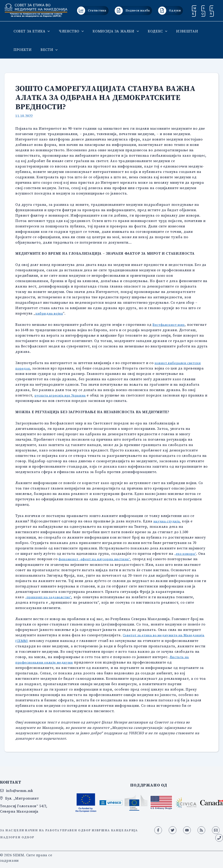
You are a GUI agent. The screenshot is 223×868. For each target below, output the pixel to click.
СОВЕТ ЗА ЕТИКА (31, 31)
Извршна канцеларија (26, 834)
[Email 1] (216, 829)
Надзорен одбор (73, 834)
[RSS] (201, 829)
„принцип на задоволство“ (50, 596)
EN (212, 11)
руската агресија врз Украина (63, 395)
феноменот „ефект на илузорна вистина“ (97, 559)
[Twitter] (173, 829)
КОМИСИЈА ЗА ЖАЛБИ (111, 31)
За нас (7, 829)
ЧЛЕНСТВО (68, 31)
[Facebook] (158, 829)
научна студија (167, 521)
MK (194, 11)
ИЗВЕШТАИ (179, 31)
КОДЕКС (151, 31)
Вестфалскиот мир (170, 324)
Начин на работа (51, 829)
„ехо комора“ (186, 553)
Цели (23, 829)
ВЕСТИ (46, 50)
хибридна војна (50, 313)
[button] (47, 31)
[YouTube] (187, 829)
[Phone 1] (219, 837)
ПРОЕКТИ (22, 50)
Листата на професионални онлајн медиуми (74, 662)
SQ (203, 11)
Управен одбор (89, 829)
